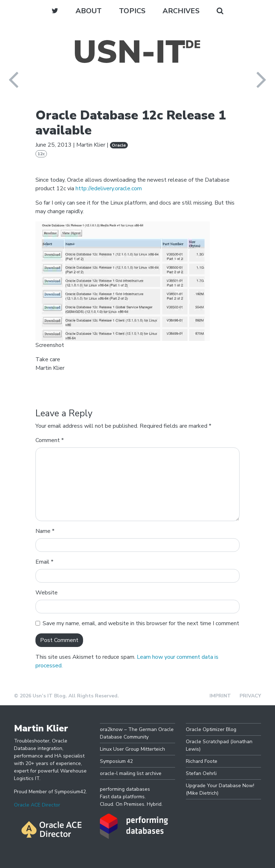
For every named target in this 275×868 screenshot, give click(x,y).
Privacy (250, 696)
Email (44, 562)
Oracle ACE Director (37, 805)
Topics (132, 11)
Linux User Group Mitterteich (132, 749)
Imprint (220, 696)
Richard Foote (202, 761)
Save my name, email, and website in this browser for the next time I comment (141, 623)
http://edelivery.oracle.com (109, 188)
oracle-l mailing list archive (131, 773)
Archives (181, 11)
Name (45, 531)
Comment (50, 440)
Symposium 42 (116, 761)
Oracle (119, 145)
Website (47, 593)
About (89, 11)
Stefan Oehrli (201, 773)
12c (41, 154)
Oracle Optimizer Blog (211, 729)
